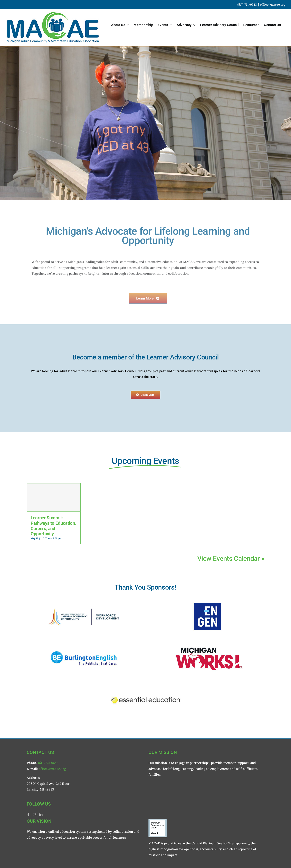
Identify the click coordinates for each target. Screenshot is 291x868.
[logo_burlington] (84, 640)
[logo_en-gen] (207, 599)
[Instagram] (35, 814)
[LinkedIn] (41, 814)
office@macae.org (273, 4)
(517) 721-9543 (48, 763)
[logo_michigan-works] (207, 640)
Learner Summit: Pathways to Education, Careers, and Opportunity (53, 526)
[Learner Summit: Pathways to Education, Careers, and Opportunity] (54, 497)
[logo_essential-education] (145, 681)
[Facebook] (28, 814)
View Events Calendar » (231, 559)
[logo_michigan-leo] (84, 599)
